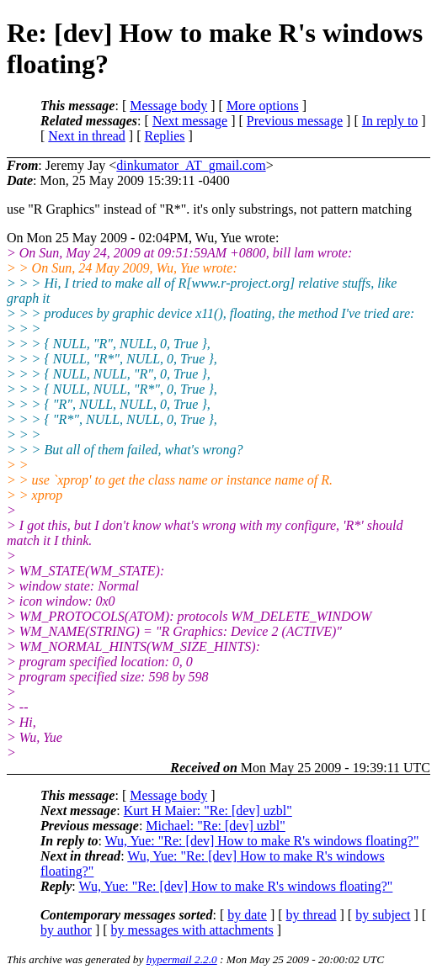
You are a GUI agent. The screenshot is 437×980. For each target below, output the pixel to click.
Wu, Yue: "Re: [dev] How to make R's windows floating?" (262, 841)
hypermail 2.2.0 (182, 959)
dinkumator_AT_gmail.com (191, 165)
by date (247, 915)
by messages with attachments (192, 930)
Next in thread (87, 136)
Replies (165, 136)
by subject (383, 915)
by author (66, 930)
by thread (312, 915)
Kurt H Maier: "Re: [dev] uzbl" (208, 810)
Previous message (295, 121)
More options (263, 106)
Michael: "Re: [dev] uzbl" (215, 826)
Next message (190, 121)
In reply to (390, 121)
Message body (168, 106)
